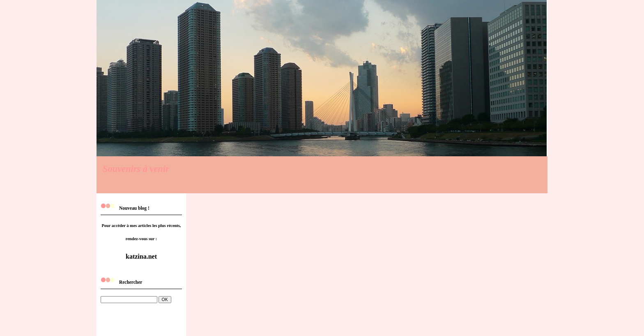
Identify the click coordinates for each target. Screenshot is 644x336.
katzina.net (141, 256)
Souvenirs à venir (136, 169)
